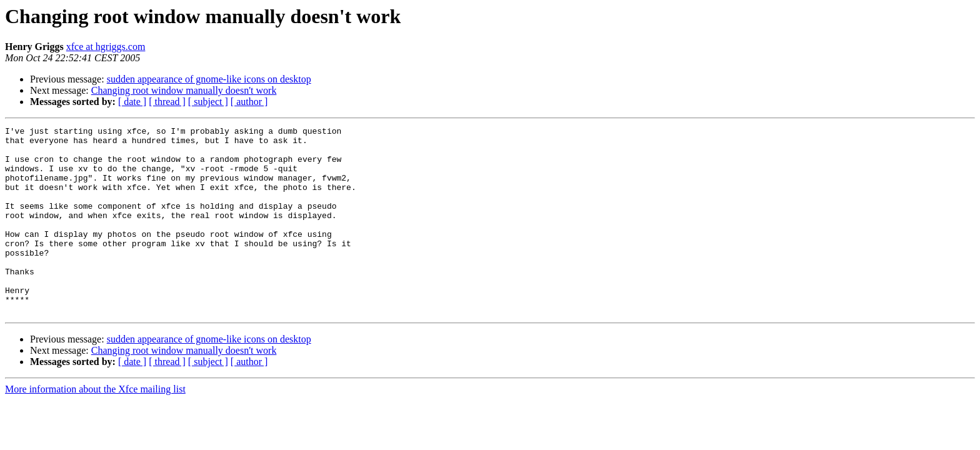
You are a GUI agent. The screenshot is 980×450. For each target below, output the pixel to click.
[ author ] (249, 102)
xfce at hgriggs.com (106, 47)
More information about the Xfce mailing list (95, 427)
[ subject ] (208, 102)
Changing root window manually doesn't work (184, 90)
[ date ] (132, 102)
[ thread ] (167, 102)
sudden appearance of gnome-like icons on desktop (209, 79)
